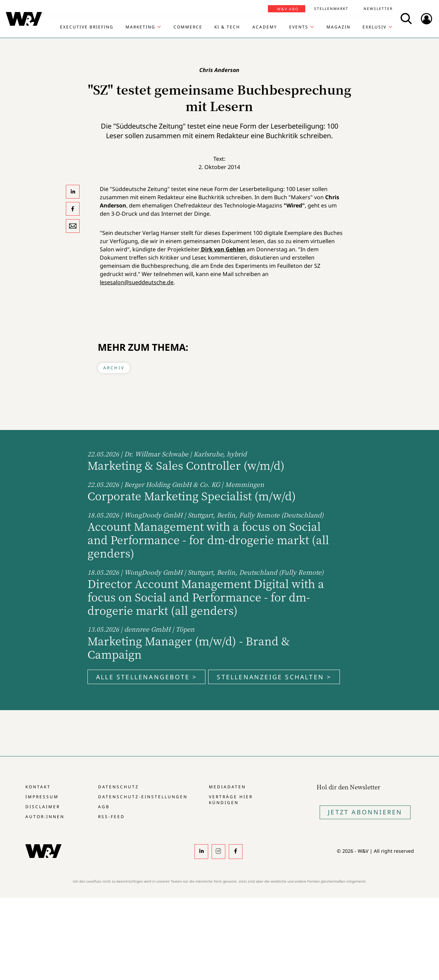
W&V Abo (288, 9)
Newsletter (378, 9)
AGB (104, 807)
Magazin (339, 27)
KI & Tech (227, 27)
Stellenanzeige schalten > (274, 677)
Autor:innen (45, 817)
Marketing (140, 27)
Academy (265, 27)
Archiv (114, 368)
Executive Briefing (87, 27)
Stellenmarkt (331, 9)
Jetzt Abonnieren (365, 812)
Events (299, 27)
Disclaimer (43, 807)
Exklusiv (375, 27)
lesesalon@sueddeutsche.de (137, 282)
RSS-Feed (111, 817)
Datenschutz (118, 787)
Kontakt (38, 787)
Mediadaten (227, 787)
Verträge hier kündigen (231, 800)
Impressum (42, 797)
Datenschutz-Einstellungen (143, 797)
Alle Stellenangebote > (146, 677)
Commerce (188, 27)
